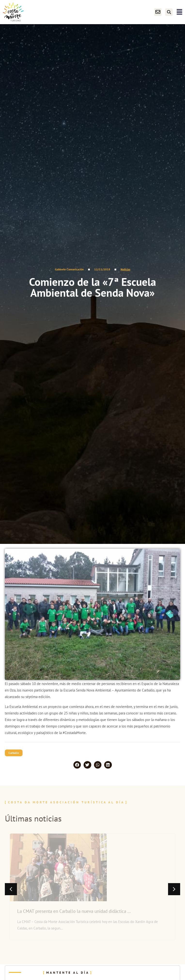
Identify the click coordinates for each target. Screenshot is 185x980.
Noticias (125, 269)
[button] (169, 12)
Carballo (14, 753)
